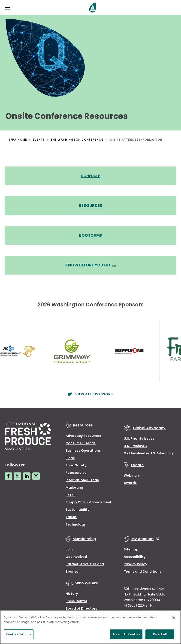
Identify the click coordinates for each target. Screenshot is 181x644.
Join (69, 548)
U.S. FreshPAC (135, 445)
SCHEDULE (91, 176)
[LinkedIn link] (27, 475)
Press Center (76, 600)
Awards (130, 482)
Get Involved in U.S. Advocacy (149, 452)
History (72, 593)
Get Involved (76, 556)
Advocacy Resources (83, 435)
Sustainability (77, 509)
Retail (71, 494)
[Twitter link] (18, 475)
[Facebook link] (8, 475)
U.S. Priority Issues (139, 438)
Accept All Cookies (126, 634)
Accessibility (135, 556)
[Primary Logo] (93, 7)
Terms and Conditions (143, 571)
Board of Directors (81, 608)
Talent (71, 516)
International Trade (82, 479)
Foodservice (76, 472)
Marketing (74, 487)
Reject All (160, 634)
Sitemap (131, 548)
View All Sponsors (94, 393)
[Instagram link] (36, 475)
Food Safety (76, 464)
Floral (70, 457)
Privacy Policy (135, 563)
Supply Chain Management (89, 501)
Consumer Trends (81, 442)
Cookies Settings (19, 634)
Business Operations (83, 450)
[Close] (174, 618)
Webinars (132, 475)
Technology (76, 523)
